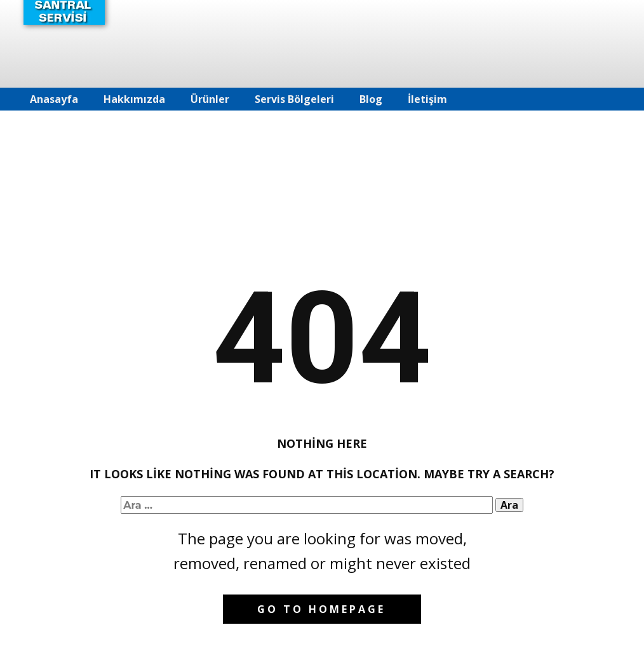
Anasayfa (54, 99)
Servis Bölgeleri (294, 99)
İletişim (427, 99)
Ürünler (210, 99)
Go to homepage (321, 609)
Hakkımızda (134, 99)
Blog (371, 99)
